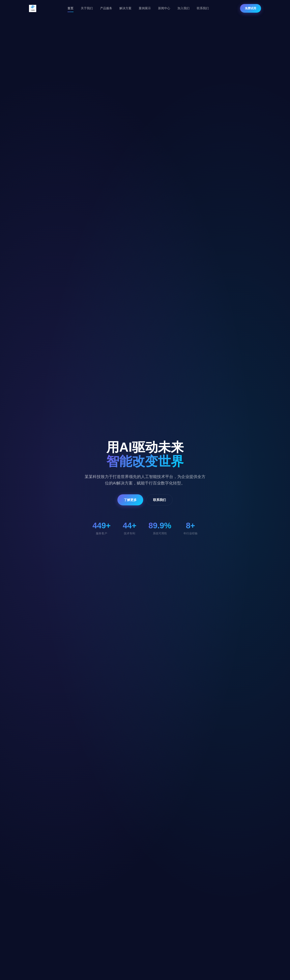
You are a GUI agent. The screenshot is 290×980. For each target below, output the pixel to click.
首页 (70, 8)
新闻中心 (164, 8)
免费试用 (251, 8)
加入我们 (183, 8)
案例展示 (145, 8)
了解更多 (130, 500)
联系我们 (203, 8)
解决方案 (125, 8)
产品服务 (106, 8)
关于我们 (87, 8)
